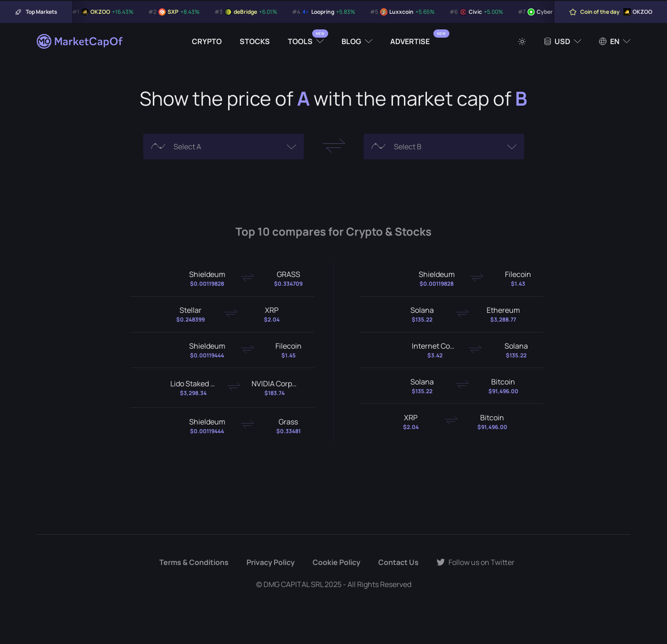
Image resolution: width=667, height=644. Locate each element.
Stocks (255, 41)
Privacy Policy (271, 562)
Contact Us (398, 562)
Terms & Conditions (194, 562)
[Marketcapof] (80, 41)
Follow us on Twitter (476, 562)
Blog (351, 41)
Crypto (207, 41)
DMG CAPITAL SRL (293, 584)
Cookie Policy (336, 562)
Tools (300, 41)
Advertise (410, 41)
